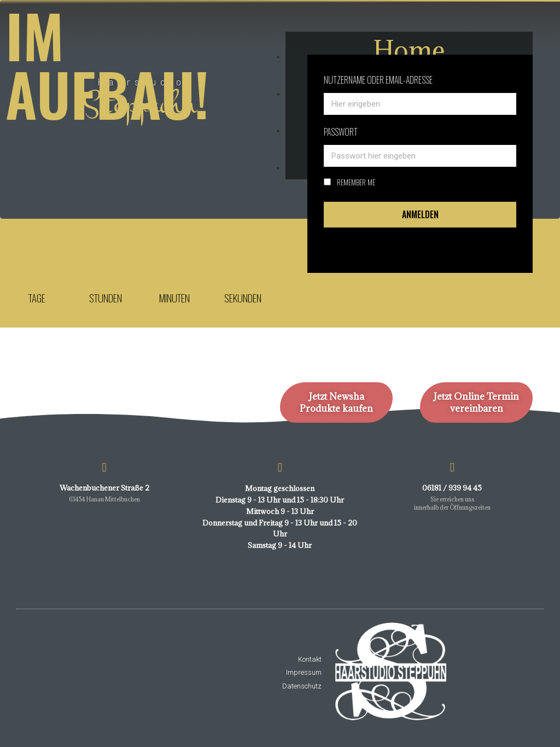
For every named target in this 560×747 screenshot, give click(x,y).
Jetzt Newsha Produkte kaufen (336, 402)
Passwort (341, 132)
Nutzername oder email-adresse (378, 80)
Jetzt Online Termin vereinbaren (476, 402)
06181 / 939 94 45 (452, 488)
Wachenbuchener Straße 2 (104, 488)
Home (409, 50)
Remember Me (349, 182)
